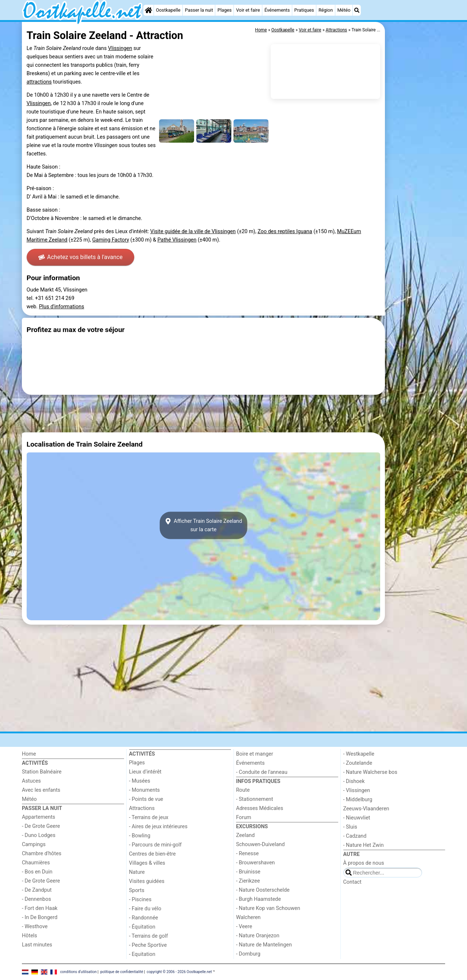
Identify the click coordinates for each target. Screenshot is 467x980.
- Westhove (35, 927)
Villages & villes (147, 863)
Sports (137, 890)
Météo (344, 10)
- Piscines (140, 900)
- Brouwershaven (255, 863)
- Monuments (145, 790)
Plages (225, 10)
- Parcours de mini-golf (155, 845)
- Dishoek (354, 781)
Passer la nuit (199, 10)
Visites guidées (147, 881)
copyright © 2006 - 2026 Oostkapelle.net (179, 972)
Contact (352, 882)
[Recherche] (357, 10)
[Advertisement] (416, 190)
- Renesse (247, 854)
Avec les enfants (41, 790)
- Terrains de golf (149, 936)
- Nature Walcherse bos (370, 772)
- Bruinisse (248, 872)
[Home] (148, 10)
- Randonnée (144, 918)
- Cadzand (355, 836)
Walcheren (248, 917)
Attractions (142, 808)
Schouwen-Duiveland (260, 844)
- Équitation (142, 927)
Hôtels (30, 936)
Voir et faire (248, 10)
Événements (277, 10)
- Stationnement (254, 799)
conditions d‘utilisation (78, 972)
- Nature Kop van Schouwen (268, 908)
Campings (34, 844)
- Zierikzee (248, 881)
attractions (39, 82)
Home (29, 754)
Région (326, 10)
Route (243, 790)
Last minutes (37, 945)
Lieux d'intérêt (145, 772)
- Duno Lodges (39, 835)
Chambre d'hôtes (42, 854)
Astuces (31, 781)
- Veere (244, 927)
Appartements (38, 817)
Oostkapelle (168, 10)
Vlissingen (120, 48)
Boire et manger (255, 754)
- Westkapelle (359, 754)
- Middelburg (358, 800)
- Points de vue (146, 799)
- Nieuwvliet (357, 818)
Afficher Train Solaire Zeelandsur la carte (204, 525)
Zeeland (245, 835)
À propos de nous (364, 863)
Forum (244, 817)
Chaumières (36, 863)
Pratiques (304, 10)
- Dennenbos (36, 899)
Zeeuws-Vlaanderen (366, 809)
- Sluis (350, 827)
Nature (137, 872)
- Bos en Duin (37, 872)
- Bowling (140, 836)
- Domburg (248, 954)
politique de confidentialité (122, 972)
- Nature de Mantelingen (264, 945)
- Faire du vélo (145, 909)
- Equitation (142, 954)
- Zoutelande (358, 763)
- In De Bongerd (40, 917)
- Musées (140, 781)
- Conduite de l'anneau (262, 772)
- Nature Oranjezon (258, 936)
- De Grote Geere (41, 826)
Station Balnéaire (42, 772)
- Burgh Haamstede (258, 899)
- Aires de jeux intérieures (158, 827)
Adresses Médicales (260, 808)
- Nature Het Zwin (364, 845)
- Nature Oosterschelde (263, 890)
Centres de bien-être (153, 854)
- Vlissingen (357, 790)
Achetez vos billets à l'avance (80, 257)
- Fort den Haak (40, 908)
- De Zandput (37, 890)
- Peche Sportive (148, 945)
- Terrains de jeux (149, 817)
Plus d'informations (62, 307)
